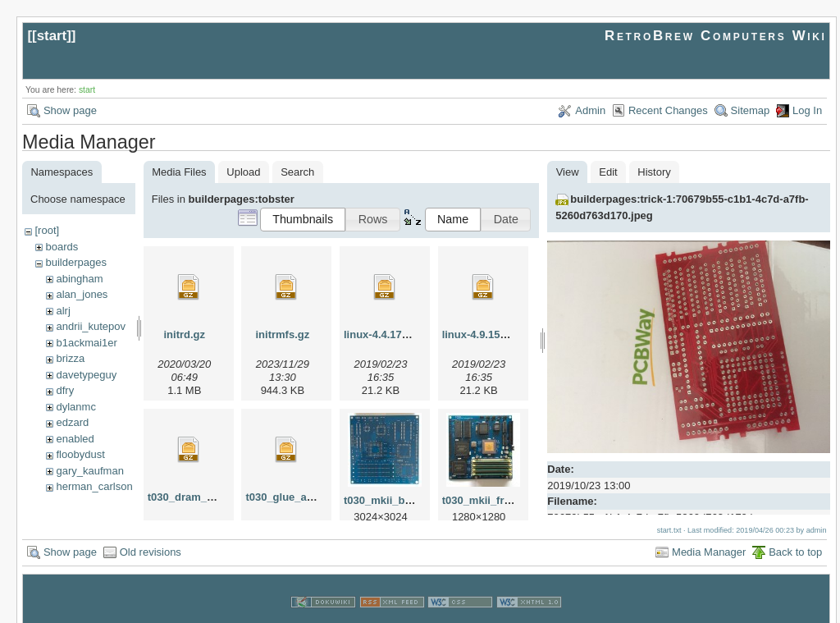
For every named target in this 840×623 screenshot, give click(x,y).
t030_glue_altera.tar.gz (302, 497)
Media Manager (709, 534)
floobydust (80, 454)
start (52, 36)
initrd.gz (184, 334)
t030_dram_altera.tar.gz (207, 497)
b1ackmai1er (86, 343)
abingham (79, 279)
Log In (807, 110)
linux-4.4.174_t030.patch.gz (413, 334)
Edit (608, 172)
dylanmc (75, 407)
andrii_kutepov (91, 326)
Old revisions (151, 534)
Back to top (795, 534)
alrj (63, 311)
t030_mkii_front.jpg (491, 500)
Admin (590, 110)
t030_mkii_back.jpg (393, 500)
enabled (75, 439)
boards (62, 247)
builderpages (75, 262)
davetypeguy (86, 375)
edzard (72, 422)
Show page (70, 110)
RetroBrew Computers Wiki (716, 36)
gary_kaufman (89, 471)
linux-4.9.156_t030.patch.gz (511, 334)
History (654, 172)
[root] (47, 230)
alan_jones (82, 294)
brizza (70, 358)
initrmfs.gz (283, 334)
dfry (65, 390)
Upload (243, 172)
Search (297, 172)
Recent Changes (668, 110)
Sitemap (751, 110)
